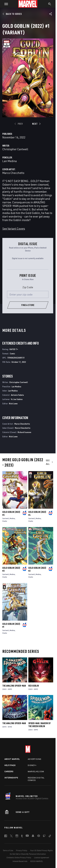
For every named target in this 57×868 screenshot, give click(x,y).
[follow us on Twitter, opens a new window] (11, 836)
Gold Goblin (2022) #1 (11, 625)
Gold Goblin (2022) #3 (11, 569)
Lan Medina (10, 161)
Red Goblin (34, 686)
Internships (11, 778)
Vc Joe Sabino (17, 399)
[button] (5, 4)
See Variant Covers (14, 229)
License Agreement (42, 858)
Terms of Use (8, 851)
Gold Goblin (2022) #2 (37, 569)
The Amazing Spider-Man (14, 686)
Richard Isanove (24, 432)
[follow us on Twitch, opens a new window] (44, 836)
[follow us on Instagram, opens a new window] (17, 836)
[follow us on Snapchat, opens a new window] (33, 836)
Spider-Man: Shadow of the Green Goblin (40, 725)
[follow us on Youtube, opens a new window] (27, 836)
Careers (9, 772)
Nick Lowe (13, 403)
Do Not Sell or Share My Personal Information (28, 854)
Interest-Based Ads (20, 861)
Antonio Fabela (17, 395)
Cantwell (6, 518)
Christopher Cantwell (15, 149)
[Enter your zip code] (28, 294)
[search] (50, 4)
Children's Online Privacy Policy (19, 858)
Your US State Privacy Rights (41, 851)
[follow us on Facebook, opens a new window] (6, 836)
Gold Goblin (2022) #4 (37, 513)
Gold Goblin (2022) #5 (11, 513)
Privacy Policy (22, 851)
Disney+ (32, 765)
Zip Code (28, 287)
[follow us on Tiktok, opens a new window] (50, 836)
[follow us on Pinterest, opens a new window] (39, 836)
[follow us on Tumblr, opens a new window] (22, 836)
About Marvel (12, 759)
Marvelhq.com (36, 772)
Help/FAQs (10, 765)
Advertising (35, 759)
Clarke (5, 521)
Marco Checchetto (13, 173)
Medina (12, 518)
